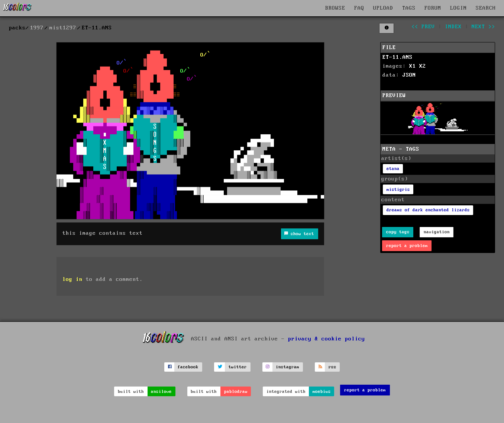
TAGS (409, 8)
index (453, 27)
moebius (322, 392)
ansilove (161, 392)
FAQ (359, 8)
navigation (437, 232)
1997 (37, 28)
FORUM (433, 8)
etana (393, 169)
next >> (483, 27)
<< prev (423, 27)
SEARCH (486, 8)
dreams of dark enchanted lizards (428, 210)
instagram (287, 367)
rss (332, 367)
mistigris (398, 190)
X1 (413, 66)
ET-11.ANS (398, 57)
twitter (238, 367)
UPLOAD (383, 8)
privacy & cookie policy (327, 339)
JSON (409, 75)
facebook (188, 367)
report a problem (407, 246)
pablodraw (236, 392)
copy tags (398, 232)
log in (72, 279)
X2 (423, 66)
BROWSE (335, 8)
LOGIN (458, 8)
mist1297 (63, 28)
